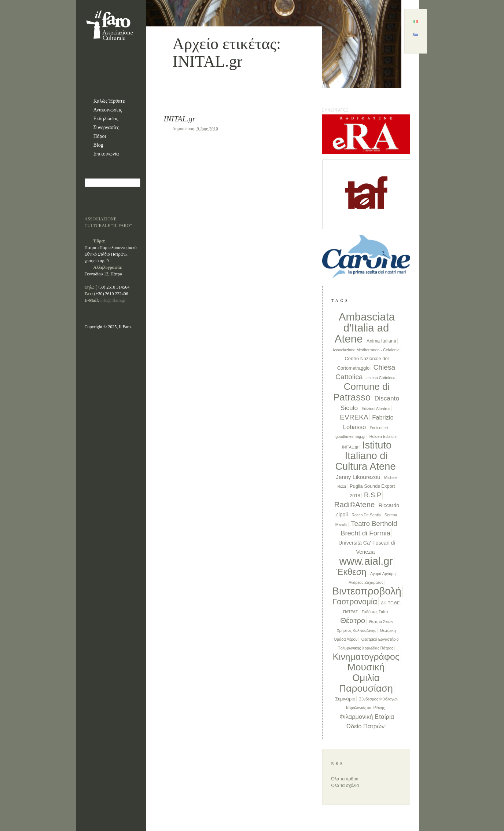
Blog (98, 145)
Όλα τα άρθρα (345, 779)
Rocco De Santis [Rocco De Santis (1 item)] (366, 515)
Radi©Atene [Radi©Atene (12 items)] (355, 504)
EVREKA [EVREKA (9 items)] (354, 417)
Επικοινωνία (106, 154)
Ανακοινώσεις (108, 110)
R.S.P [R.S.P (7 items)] (373, 495)
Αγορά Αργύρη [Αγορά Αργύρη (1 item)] (383, 574)
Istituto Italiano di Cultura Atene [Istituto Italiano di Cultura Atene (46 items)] (365, 456)
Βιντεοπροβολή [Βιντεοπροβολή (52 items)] (367, 591)
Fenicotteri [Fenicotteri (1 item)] (379, 428)
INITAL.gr (180, 119)
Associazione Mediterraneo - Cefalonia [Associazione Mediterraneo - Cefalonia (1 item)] (366, 350)
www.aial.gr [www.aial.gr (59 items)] (366, 561)
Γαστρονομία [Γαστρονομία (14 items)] (355, 602)
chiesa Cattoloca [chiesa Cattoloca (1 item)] (381, 378)
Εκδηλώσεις (106, 119)
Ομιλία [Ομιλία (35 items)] (366, 678)
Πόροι (100, 136)
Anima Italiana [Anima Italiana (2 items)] (381, 341)
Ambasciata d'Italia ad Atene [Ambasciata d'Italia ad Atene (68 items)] (365, 328)
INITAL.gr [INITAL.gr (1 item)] (350, 447)
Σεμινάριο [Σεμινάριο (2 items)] (345, 699)
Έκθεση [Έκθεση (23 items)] (352, 572)
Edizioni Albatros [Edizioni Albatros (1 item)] (376, 409)
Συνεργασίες (106, 127)
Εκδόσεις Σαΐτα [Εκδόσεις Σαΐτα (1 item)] (375, 612)
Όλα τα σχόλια (345, 786)
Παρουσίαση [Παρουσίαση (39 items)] (366, 688)
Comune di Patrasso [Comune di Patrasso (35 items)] (361, 392)
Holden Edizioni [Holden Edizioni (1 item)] (383, 436)
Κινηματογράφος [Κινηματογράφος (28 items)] (366, 657)
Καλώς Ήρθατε (109, 101)
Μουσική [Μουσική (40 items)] (366, 667)
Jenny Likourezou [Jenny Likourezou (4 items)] (358, 477)
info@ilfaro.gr (113, 300)
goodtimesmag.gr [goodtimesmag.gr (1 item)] (350, 436)
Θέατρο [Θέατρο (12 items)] (353, 620)
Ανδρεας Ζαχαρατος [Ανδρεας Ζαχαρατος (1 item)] (366, 582)
